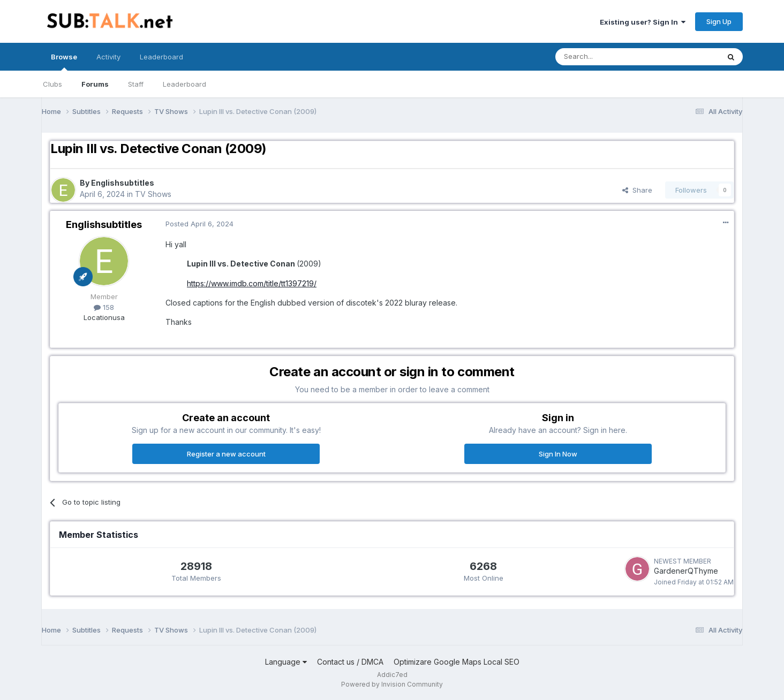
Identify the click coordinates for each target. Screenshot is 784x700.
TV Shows (153, 194)
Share (637, 190)
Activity (108, 57)
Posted (199, 224)
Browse (64, 62)
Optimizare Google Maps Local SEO (457, 662)
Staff (136, 84)
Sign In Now (558, 454)
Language (286, 662)
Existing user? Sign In (643, 22)
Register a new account (226, 454)
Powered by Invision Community (392, 684)
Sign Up (719, 21)
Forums (95, 84)
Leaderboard (184, 84)
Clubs (52, 84)
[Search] (610, 57)
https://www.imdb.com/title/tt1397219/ (252, 283)
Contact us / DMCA (350, 662)
